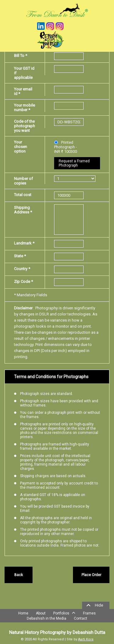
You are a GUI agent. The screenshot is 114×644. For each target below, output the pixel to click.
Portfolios (64, 613)
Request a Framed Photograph (74, 163)
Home (23, 613)
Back (19, 575)
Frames (89, 613)
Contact (81, 618)
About (41, 613)
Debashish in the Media (47, 618)
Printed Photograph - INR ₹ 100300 (66, 147)
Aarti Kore (86, 639)
